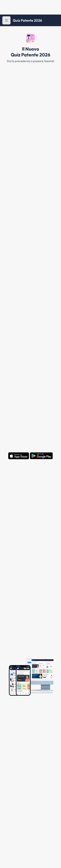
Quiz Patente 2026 (27, 20)
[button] (6, 20)
